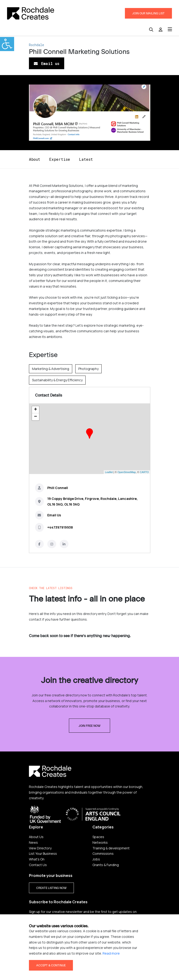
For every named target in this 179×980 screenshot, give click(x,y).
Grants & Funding (106, 865)
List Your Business (43, 853)
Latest (86, 159)
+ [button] (35, 410)
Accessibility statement (74, 957)
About (35, 159)
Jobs (96, 859)
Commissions (103, 853)
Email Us (54, 515)
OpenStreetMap (127, 472)
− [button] (35, 417)
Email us (47, 63)
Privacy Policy (39, 957)
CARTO (144, 472)
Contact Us (38, 865)
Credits (140, 957)
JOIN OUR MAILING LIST (148, 13)
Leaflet (109, 472)
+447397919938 (60, 527)
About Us (36, 837)
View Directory (40, 848)
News (33, 842)
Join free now (89, 726)
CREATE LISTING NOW (51, 888)
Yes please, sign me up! (53, 929)
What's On (37, 859)
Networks (100, 842)
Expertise (60, 159)
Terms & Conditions (113, 957)
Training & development (111, 848)
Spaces (98, 837)
